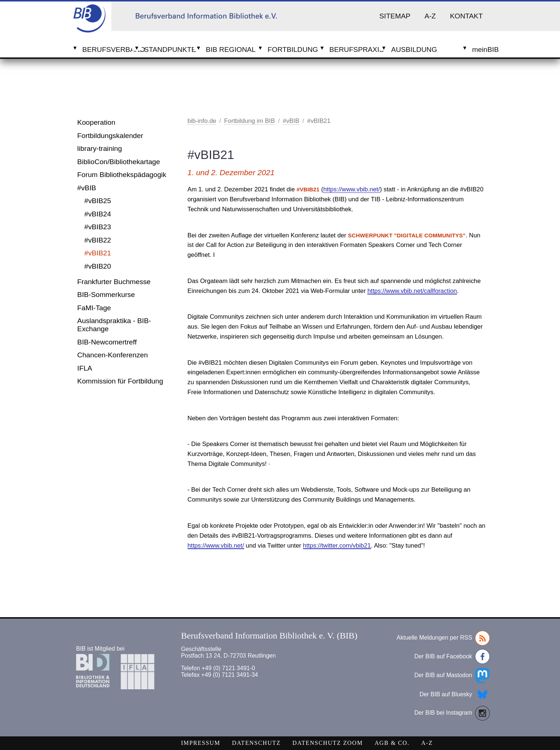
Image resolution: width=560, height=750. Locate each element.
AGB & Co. (392, 743)
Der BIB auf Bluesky (455, 694)
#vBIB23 (98, 227)
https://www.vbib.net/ (352, 189)
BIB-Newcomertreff (107, 342)
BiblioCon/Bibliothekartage (119, 162)
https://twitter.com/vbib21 (337, 546)
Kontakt (466, 16)
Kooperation (96, 122)
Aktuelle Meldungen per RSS (443, 638)
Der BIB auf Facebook (452, 657)
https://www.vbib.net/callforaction (412, 291)
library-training (100, 148)
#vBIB (87, 188)
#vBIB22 (98, 240)
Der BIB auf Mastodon (452, 675)
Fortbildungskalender (110, 136)
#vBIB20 (98, 266)
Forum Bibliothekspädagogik (122, 175)
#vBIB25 (98, 201)
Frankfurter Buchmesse (114, 282)
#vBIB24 (98, 214)
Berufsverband (107, 49)
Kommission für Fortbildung (120, 381)
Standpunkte (169, 49)
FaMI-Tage (94, 308)
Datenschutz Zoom (327, 743)
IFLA (85, 368)
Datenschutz (256, 743)
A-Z (430, 16)
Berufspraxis (354, 49)
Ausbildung (414, 49)
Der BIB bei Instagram (452, 713)
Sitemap (395, 16)
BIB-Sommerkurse (106, 295)
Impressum (201, 743)
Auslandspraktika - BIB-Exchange (114, 325)
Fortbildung (293, 49)
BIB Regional (231, 49)
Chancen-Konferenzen (113, 355)
